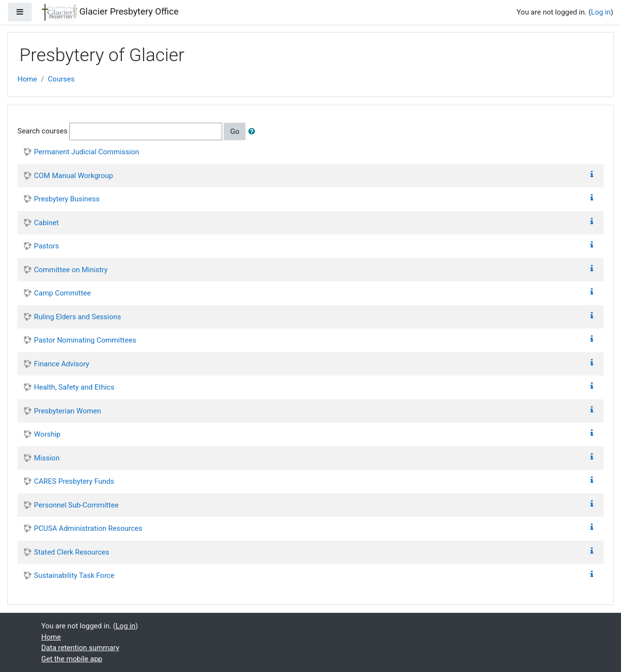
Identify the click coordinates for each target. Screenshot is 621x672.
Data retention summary (80, 648)
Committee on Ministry (71, 270)
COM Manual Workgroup (74, 176)
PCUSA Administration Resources (88, 528)
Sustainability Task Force (74, 575)
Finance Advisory (62, 364)
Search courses (42, 131)
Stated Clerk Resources (72, 552)
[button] (254, 132)
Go (235, 131)
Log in (601, 12)
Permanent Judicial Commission (87, 152)
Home (27, 79)
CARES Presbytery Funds (74, 481)
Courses (61, 79)
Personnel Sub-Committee (76, 505)
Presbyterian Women (67, 411)
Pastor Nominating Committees (85, 340)
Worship (47, 434)
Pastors (46, 246)
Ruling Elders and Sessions (78, 317)
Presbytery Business (67, 199)
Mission (47, 458)
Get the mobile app (72, 659)
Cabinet (46, 223)
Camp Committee (62, 293)
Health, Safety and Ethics (74, 387)
